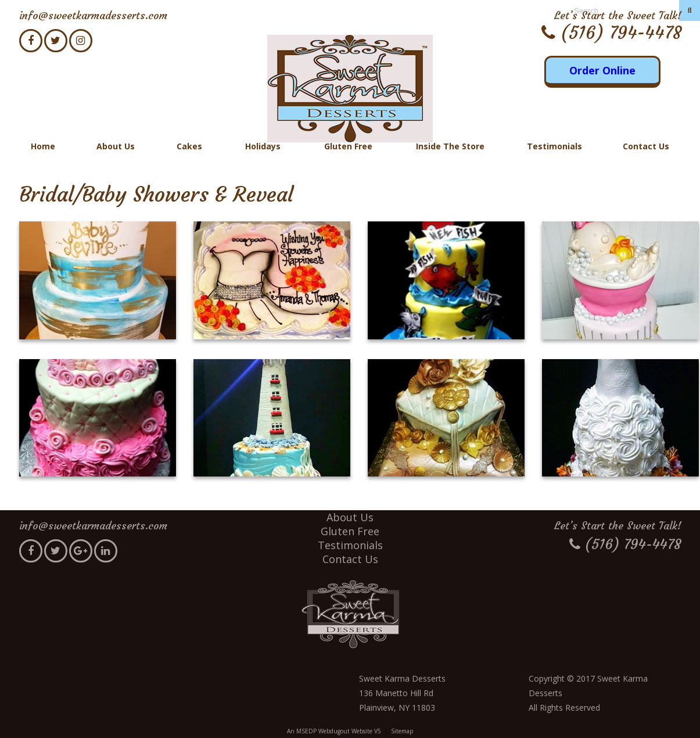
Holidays (263, 146)
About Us (116, 146)
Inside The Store (450, 146)
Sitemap (402, 731)
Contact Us (646, 146)
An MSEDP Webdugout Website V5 (334, 731)
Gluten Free (348, 146)
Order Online (602, 70)
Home (43, 146)
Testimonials (554, 146)
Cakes (189, 146)
